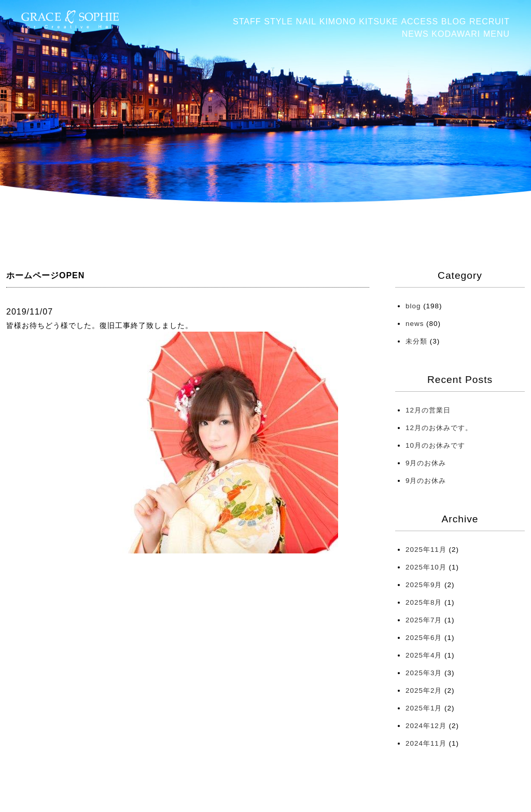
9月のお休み (426, 463)
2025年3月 (424, 673)
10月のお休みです (435, 445)
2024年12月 (426, 726)
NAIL (306, 22)
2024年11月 (426, 743)
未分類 (416, 341)
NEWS (415, 34)
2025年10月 (426, 567)
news (415, 324)
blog (413, 306)
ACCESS (420, 22)
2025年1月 (424, 708)
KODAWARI (456, 34)
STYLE (278, 22)
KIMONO (338, 22)
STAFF (247, 22)
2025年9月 (424, 585)
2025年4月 (424, 655)
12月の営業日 (428, 410)
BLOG (454, 22)
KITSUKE (378, 22)
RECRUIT (490, 22)
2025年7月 (424, 620)
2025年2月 (424, 690)
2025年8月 (424, 602)
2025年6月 (424, 638)
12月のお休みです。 (439, 428)
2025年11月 (426, 550)
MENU (497, 34)
